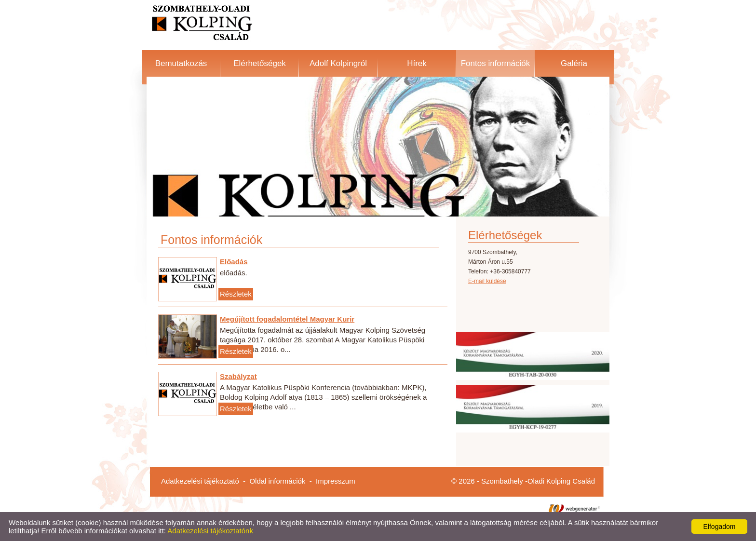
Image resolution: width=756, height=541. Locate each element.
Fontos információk (496, 63)
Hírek (417, 63)
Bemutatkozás (181, 63)
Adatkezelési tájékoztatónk (210, 531)
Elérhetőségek (260, 63)
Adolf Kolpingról (338, 63)
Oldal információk (277, 481)
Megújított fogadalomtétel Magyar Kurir (287, 319)
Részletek (236, 294)
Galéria (574, 63)
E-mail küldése (487, 281)
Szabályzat (238, 376)
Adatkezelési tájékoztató (200, 481)
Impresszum (336, 481)
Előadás (234, 262)
